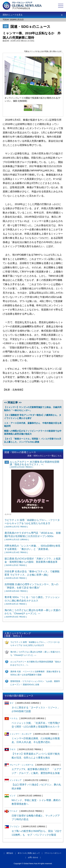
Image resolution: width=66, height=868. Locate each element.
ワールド (11, 811)
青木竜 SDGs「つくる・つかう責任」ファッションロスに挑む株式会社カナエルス (32, 600)
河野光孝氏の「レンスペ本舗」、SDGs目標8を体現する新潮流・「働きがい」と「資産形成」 (32, 549)
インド (10, 796)
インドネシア (13, 780)
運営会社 (10, 853)
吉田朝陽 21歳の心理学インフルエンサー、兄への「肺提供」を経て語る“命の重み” (31, 587)
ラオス (10, 749)
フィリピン (12, 826)
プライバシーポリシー (53, 853)
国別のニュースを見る (13, 15)
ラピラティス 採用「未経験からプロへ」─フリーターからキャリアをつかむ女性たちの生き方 (32, 523)
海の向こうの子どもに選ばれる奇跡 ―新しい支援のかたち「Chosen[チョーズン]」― (33, 613)
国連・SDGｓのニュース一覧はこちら (45, 456)
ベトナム (11, 718)
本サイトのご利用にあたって (29, 853)
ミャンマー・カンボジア (18, 734)
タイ (9, 703)
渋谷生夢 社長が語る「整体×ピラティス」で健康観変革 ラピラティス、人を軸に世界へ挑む (32, 575)
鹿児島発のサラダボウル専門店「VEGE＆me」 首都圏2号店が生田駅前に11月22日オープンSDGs (33, 536)
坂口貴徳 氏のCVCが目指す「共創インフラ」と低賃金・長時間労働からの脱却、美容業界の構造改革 (33, 562)
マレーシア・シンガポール (19, 765)
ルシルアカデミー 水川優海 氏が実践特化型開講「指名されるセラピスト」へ (34, 464)
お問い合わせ (33, 857)
